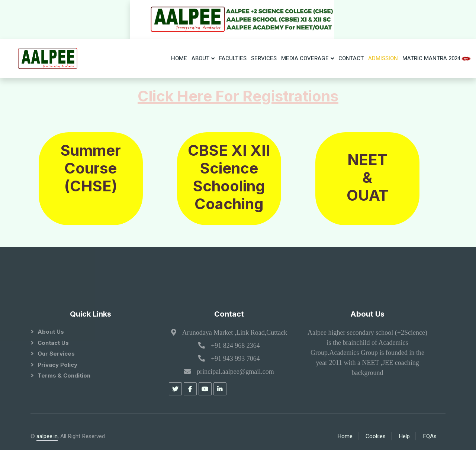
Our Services (56, 354)
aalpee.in (47, 436)
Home (179, 58)
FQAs (430, 436)
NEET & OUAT (367, 177)
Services (264, 58)
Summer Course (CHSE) (91, 168)
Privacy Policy (57, 365)
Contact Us (53, 343)
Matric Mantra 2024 (437, 58)
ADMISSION (383, 58)
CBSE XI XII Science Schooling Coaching (229, 177)
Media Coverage (305, 58)
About (200, 58)
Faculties (233, 58)
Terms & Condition (64, 375)
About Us (51, 332)
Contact (351, 58)
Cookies (376, 436)
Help (404, 436)
